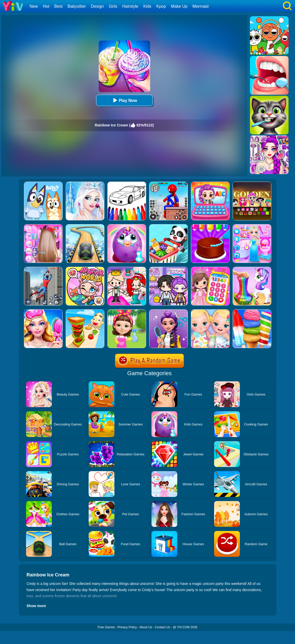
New (34, 6)
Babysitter (77, 6)
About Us (146, 627)
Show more (36, 606)
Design (97, 6)
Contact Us (162, 627)
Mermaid (200, 6)
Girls (113, 6)
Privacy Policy (127, 627)
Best (58, 6)
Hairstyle (130, 6)
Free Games (106, 627)
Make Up (179, 6)
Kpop (161, 6)
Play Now (124, 100)
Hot (46, 6)
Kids (147, 6)
